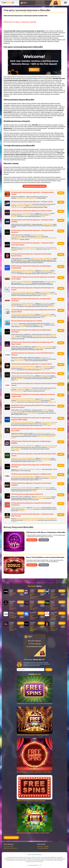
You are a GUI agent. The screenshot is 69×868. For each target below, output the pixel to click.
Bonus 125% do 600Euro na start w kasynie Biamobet (45, 557)
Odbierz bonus (32, 540)
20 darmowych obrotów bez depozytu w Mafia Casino (31, 474)
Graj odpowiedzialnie (33, 865)
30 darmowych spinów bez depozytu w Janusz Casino (32, 364)
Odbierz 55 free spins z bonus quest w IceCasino (31, 801)
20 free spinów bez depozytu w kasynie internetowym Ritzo (33, 373)
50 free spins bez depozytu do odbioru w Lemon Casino (33, 833)
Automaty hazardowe (43, 848)
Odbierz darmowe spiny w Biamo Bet (35, 186)
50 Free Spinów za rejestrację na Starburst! (27, 494)
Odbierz (61, 193)
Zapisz (49, 670)
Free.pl (8, 2)
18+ (41, 865)
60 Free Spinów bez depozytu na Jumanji (27, 321)
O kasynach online (8, 846)
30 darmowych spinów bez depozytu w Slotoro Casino (32, 211)
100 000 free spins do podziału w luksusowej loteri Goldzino (34, 704)
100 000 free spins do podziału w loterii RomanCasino (33, 735)
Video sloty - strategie (43, 846)
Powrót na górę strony (11, 838)
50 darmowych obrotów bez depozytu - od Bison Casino (32, 202)
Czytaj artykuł (44, 540)
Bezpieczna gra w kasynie (10, 848)
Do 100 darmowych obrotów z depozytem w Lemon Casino (34, 772)
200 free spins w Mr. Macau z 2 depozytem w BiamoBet (20, 22)
